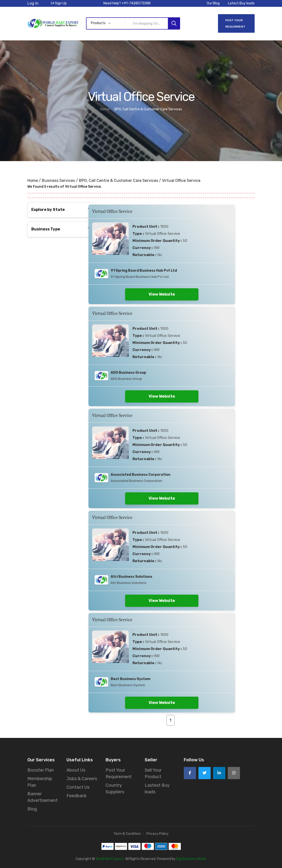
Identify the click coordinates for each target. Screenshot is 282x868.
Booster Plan (41, 770)
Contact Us (78, 787)
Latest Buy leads (241, 3)
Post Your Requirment (235, 23)
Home (33, 181)
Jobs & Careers (82, 779)
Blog (32, 809)
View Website (162, 294)
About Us (76, 770)
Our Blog (213, 3)
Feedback (76, 796)
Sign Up (59, 3)
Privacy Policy (157, 834)
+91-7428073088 (136, 3)
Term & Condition (127, 834)
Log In (33, 3)
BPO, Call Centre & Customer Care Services (119, 181)
